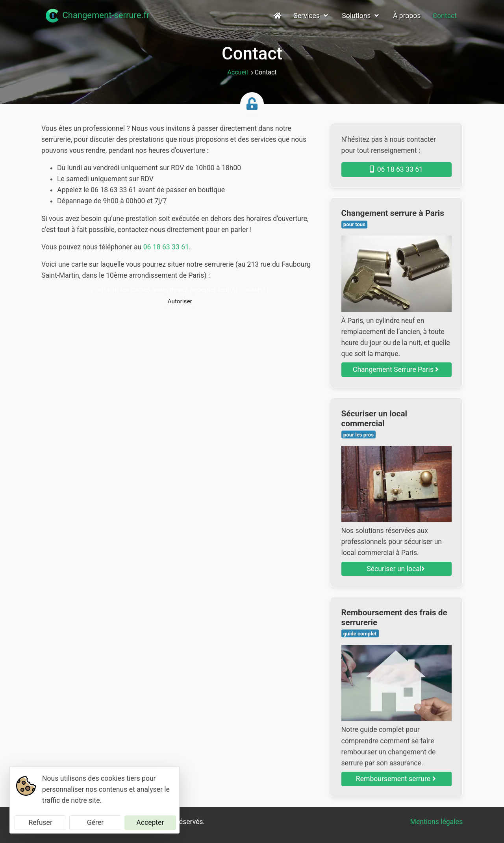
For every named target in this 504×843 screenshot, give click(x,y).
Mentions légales (436, 822)
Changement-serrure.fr (97, 16)
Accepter (150, 823)
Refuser (40, 823)
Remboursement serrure (396, 779)
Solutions (361, 16)
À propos (407, 16)
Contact (445, 16)
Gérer (95, 823)
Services (312, 16)
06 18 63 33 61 (166, 247)
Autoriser (180, 301)
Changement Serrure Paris (396, 370)
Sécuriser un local (396, 569)
